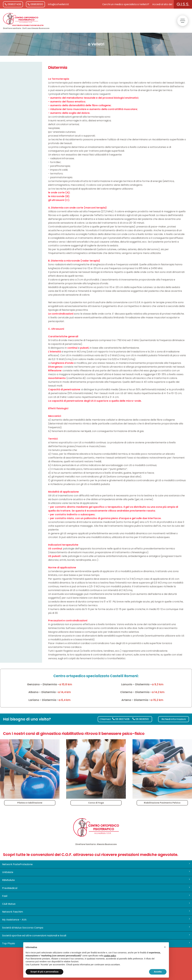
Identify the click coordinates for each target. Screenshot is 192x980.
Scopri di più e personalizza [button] (44, 972)
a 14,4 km (64, 692)
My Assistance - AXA (96, 920)
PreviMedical (96, 888)
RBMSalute (96, 880)
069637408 (13, 4)
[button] (165, 947)
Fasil (96, 896)
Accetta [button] (158, 972)
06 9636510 (141, 719)
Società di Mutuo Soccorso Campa (96, 928)
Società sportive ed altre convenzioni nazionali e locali (96, 935)
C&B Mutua (96, 904)
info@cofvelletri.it (58, 4)
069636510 (35, 4)
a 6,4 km (65, 700)
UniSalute (96, 872)
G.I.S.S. (183, 4)
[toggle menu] (183, 21)
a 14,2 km (158, 692)
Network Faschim (96, 912)
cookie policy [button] (110, 956)
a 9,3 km (158, 684)
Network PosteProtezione (96, 864)
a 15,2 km (157, 700)
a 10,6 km (66, 684)
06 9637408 (121, 719)
